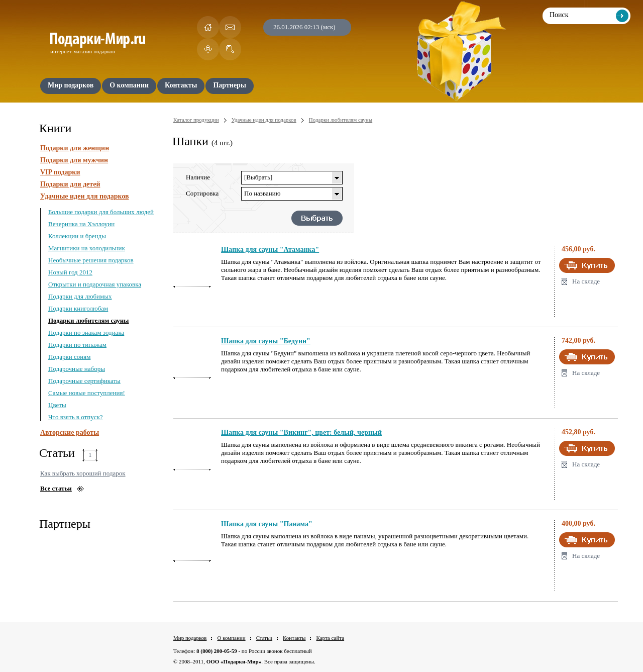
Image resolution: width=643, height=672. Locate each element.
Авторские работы (70, 433)
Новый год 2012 (70, 272)
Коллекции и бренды (77, 236)
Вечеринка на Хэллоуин (81, 224)
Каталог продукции (196, 120)
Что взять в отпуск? (76, 417)
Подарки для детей (70, 184)
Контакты (294, 638)
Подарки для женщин (75, 148)
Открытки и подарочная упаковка (95, 284)
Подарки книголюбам (78, 308)
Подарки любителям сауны (89, 320)
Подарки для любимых (80, 296)
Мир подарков (190, 638)
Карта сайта (330, 638)
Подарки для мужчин (74, 160)
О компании (231, 638)
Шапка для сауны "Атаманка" (270, 250)
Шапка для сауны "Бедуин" (266, 341)
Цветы (57, 405)
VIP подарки (60, 172)
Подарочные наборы (77, 369)
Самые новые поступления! (87, 393)
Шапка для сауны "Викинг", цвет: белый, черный (301, 433)
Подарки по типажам (77, 345)
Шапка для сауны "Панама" (267, 524)
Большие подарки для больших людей (101, 212)
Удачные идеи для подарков (85, 196)
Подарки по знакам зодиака (86, 332)
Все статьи (56, 488)
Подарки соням (69, 357)
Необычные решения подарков (91, 260)
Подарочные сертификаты (84, 381)
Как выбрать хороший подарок (83, 473)
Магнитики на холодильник (87, 248)
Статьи (264, 638)
